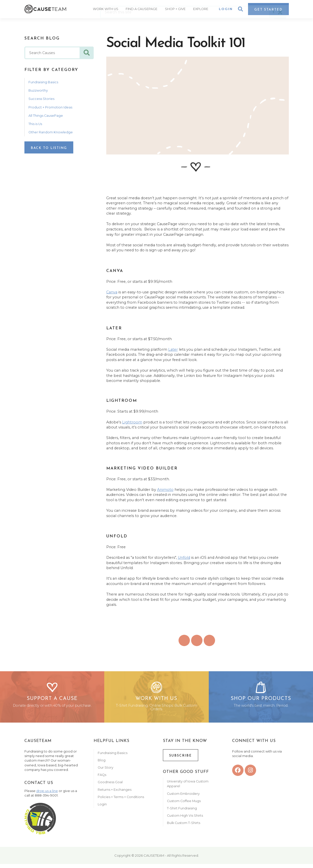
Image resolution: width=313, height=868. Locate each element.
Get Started (268, 9)
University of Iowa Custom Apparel (188, 787)
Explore (202, 8)
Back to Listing (49, 148)
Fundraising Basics (43, 82)
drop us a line (47, 795)
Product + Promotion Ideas (50, 107)
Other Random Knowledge (51, 132)
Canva (112, 292)
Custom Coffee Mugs (184, 805)
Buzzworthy (38, 90)
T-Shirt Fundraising (182, 812)
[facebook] (238, 774)
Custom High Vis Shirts (185, 819)
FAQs (102, 779)
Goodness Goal (110, 786)
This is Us (35, 124)
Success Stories (41, 99)
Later (173, 349)
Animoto (165, 490)
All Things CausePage (46, 116)
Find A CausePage (144, 8)
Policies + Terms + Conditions (121, 801)
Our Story (106, 771)
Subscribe (181, 759)
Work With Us (108, 8)
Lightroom (132, 422)
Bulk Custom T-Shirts (184, 827)
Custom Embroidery (183, 797)
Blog (102, 764)
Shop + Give (177, 8)
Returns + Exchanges (115, 793)
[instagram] (250, 774)
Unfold (184, 558)
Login (226, 8)
